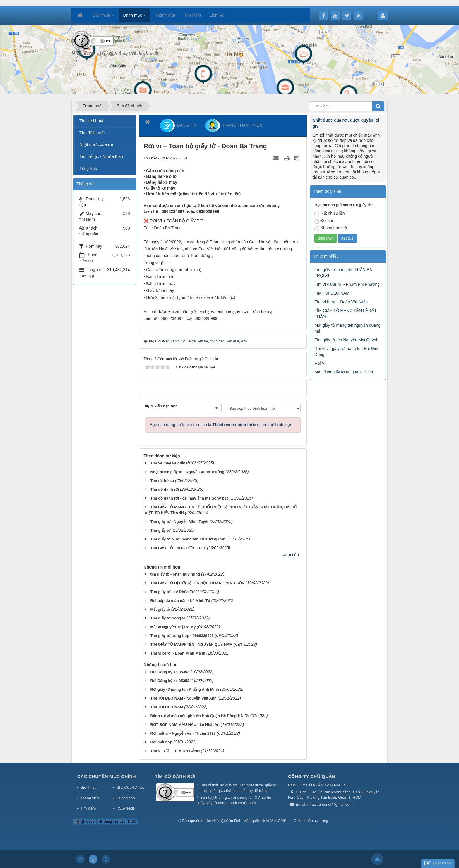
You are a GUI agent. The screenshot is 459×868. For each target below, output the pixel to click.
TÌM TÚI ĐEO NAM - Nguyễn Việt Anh (183, 698)
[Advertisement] (146, 80)
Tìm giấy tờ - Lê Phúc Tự (172, 592)
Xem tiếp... (292, 555)
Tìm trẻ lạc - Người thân (101, 156)
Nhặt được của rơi (96, 144)
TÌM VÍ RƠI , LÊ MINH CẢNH (175, 751)
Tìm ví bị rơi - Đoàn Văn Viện (341, 302)
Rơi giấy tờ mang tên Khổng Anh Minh (185, 689)
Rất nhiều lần (329, 214)
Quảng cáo (125, 798)
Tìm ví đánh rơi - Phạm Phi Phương (347, 284)
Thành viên (90, 798)
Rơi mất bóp (161, 742)
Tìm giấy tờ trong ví (168, 618)
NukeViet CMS (274, 821)
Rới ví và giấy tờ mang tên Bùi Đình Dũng (347, 352)
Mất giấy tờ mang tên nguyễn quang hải (347, 328)
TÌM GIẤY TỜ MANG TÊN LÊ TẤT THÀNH (345, 314)
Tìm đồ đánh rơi (165, 489)
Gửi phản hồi (438, 863)
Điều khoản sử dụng (311, 821)
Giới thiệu (88, 787)
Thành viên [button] (165, 15)
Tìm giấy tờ (160, 530)
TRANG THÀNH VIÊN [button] (234, 125)
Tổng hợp (88, 168)
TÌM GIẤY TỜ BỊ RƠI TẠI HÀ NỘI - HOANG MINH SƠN (197, 583)
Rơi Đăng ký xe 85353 (170, 672)
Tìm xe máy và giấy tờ (170, 463)
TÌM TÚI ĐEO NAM (167, 707)
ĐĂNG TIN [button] (178, 125)
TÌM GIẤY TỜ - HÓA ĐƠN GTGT (178, 548)
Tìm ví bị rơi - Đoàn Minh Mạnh (178, 653)
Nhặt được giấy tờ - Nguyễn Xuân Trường (187, 472)
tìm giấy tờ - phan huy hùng (175, 574)
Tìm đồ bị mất (92, 133)
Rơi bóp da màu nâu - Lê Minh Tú (180, 601)
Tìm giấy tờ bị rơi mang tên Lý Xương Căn (188, 539)
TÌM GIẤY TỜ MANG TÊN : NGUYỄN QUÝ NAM (191, 644)
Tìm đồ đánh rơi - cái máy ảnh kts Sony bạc (189, 498)
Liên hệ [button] (216, 15)
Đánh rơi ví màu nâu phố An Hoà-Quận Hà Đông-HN (197, 716)
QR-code (84, 821)
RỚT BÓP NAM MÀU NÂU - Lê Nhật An (185, 725)
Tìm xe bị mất (92, 121)
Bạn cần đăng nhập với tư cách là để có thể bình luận (221, 425)
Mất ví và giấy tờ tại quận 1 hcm (344, 372)
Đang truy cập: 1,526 (118, 821)
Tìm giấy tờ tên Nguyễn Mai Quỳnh (346, 340)
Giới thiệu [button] (103, 17)
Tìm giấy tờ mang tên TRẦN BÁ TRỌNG (343, 273)
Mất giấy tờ (160, 609)
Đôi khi (324, 221)
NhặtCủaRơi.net (130, 787)
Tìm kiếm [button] (193, 15)
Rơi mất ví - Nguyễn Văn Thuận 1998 (183, 733)
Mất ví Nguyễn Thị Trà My (173, 627)
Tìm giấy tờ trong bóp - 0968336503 (182, 636)
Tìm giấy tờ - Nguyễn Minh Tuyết (179, 522)
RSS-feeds (125, 808)
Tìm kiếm (88, 808)
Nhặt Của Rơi (228, 821)
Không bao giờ (331, 228)
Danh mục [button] (135, 17)
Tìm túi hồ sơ (162, 481)
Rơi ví (320, 363)
